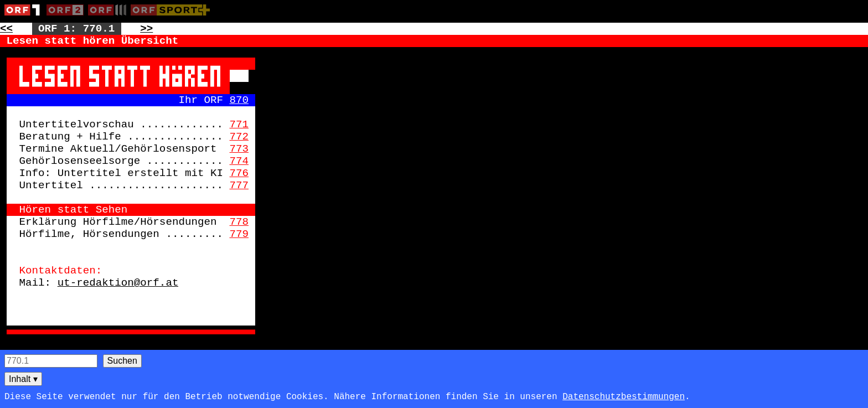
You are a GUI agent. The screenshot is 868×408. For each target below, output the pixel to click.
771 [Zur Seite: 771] (239, 125)
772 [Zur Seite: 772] (239, 137)
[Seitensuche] (51, 361)
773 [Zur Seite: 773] (239, 149)
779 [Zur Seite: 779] (239, 234)
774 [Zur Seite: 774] (239, 161)
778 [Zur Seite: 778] (239, 222)
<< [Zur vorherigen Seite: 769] (6, 29)
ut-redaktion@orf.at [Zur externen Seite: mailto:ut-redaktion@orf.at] (118, 283)
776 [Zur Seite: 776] (239, 173)
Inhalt (23, 379)
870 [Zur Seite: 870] (239, 100)
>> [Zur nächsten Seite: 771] (146, 29)
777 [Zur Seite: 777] (239, 185)
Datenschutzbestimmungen (624, 397)
